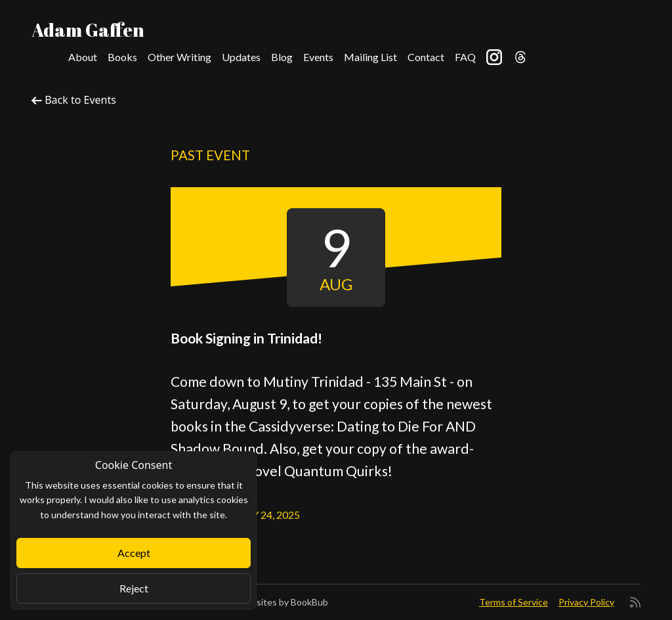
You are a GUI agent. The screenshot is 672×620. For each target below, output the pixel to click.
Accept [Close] (134, 553)
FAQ (465, 57)
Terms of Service (514, 602)
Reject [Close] (134, 588)
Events (318, 57)
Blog (282, 57)
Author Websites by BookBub (267, 602)
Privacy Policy (586, 602)
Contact (426, 57)
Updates (241, 57)
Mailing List (370, 57)
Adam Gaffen (88, 30)
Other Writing (179, 57)
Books (122, 57)
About (83, 57)
